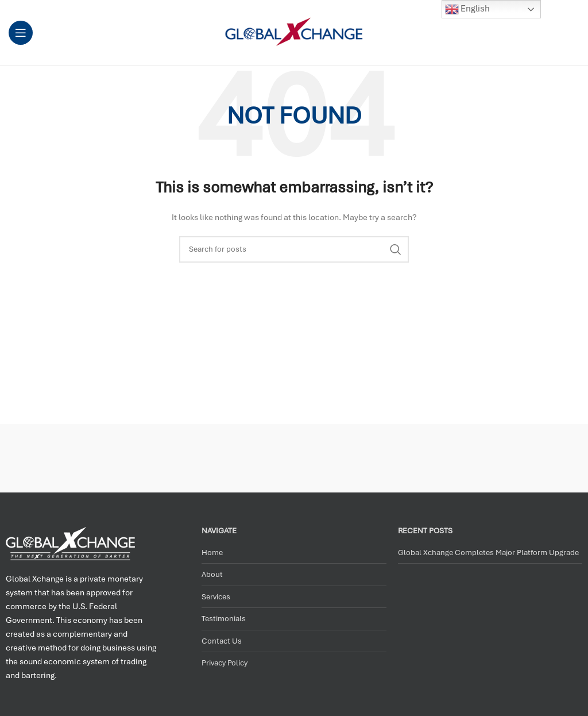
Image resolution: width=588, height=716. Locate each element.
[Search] (294, 249)
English (467, 9)
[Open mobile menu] (21, 33)
